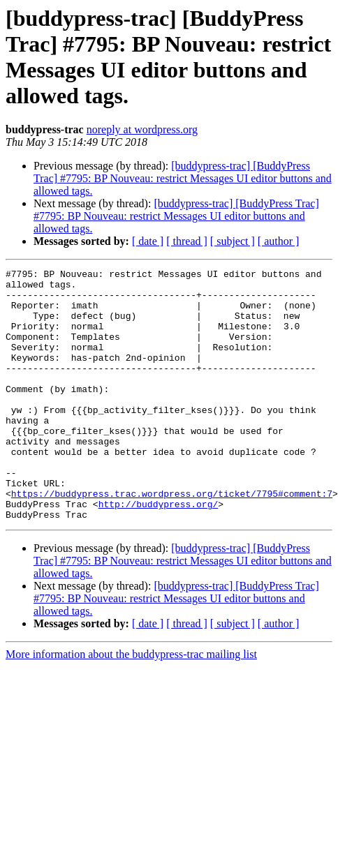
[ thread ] (187, 241)
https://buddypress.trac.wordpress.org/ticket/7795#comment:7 (172, 539)
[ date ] (148, 241)
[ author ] (279, 241)
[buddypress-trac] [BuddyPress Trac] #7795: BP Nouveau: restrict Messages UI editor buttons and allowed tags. (183, 178)
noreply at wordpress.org (142, 129)
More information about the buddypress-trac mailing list (131, 704)
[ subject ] (233, 241)
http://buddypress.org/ (159, 552)
